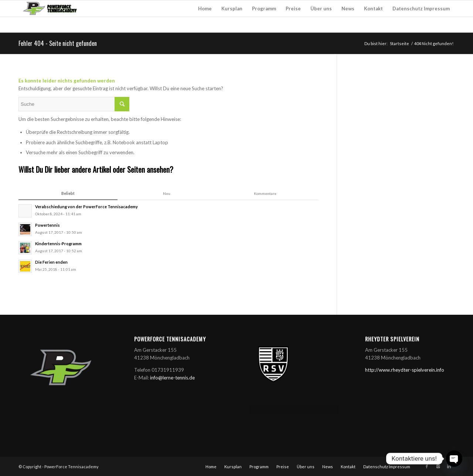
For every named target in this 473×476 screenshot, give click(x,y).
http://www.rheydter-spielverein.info (405, 370)
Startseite (399, 43)
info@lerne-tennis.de (172, 378)
